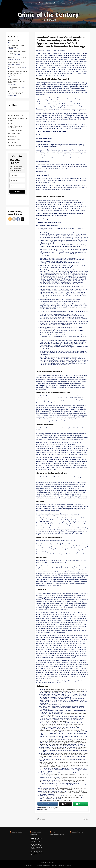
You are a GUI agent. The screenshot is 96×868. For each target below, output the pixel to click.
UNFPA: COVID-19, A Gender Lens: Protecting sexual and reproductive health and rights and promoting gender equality (64, 766)
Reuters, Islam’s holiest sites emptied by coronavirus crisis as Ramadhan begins (63, 778)
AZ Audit (10, 123)
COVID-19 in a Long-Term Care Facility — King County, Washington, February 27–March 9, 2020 (62, 796)
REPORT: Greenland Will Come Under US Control (37, 853)
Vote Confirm (12, 143)
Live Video (61, 3)
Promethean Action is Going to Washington (15, 93)
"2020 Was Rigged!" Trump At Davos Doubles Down (37, 840)
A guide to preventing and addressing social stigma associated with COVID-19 (64, 740)
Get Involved (50, 3)
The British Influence (16, 41)
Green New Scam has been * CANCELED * (17, 53)
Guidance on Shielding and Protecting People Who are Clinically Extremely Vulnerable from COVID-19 (63, 789)
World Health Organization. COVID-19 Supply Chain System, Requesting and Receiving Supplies (64, 763)
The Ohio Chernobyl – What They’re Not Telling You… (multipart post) (17, 73)
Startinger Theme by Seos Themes (61, 866)
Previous (42, 819)
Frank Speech (12, 137)
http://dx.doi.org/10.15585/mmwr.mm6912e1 (57, 800)
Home (30, 3)
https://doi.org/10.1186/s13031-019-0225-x (58, 721)
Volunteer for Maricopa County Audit (15, 127)
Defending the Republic (15, 146)
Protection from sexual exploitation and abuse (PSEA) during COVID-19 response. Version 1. (64, 775)
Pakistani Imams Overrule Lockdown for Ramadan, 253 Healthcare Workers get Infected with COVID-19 (63, 781)
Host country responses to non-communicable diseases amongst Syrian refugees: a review (64, 749)
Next (85, 819)
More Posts (39, 3)
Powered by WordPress (48, 862)
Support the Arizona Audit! (16, 116)
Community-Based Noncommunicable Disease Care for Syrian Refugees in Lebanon (63, 743)
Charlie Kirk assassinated (17, 63)
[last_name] (17, 180)
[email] (17, 186)
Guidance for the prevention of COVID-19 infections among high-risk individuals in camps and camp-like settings (63, 690)
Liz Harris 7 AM (17, 832)
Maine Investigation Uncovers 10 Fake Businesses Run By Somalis (37, 846)
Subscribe (17, 192)
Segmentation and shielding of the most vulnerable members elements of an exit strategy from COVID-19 (63, 792)
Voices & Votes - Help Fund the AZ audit (17, 119)
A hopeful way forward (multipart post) (16, 46)
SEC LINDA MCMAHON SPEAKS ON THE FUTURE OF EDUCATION (16, 81)
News (45, 810)
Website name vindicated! (18, 58)
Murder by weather (16, 67)
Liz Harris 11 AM (78, 832)
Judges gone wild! (15, 87)
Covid (41, 810)
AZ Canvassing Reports (15, 131)
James (56, 808)
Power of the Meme (14, 134)
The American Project (14, 140)
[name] (17, 175)
